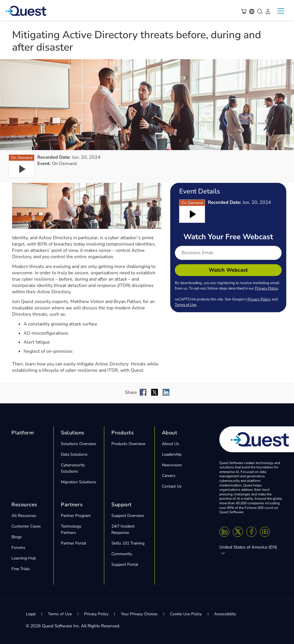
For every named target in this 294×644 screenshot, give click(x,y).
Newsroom (172, 465)
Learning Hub (24, 558)
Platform (23, 433)
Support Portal (125, 565)
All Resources (24, 516)
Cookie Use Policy (186, 614)
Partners (72, 505)
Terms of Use (186, 305)
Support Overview (128, 516)
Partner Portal (73, 543)
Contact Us (172, 486)
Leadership (172, 454)
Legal (31, 614)
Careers (169, 476)
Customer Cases (26, 526)
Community (122, 554)
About (170, 433)
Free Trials (21, 569)
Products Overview (128, 444)
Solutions (73, 433)
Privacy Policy (266, 288)
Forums (18, 548)
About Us (171, 444)
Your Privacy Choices (139, 614)
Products (123, 433)
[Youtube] (265, 532)
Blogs (17, 537)
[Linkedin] (224, 532)
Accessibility (225, 614)
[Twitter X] (238, 532)
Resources (24, 505)
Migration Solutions (79, 482)
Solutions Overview (79, 444)
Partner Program (76, 516)
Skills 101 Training (128, 543)
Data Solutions (74, 454)
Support (122, 505)
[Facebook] (251, 532)
